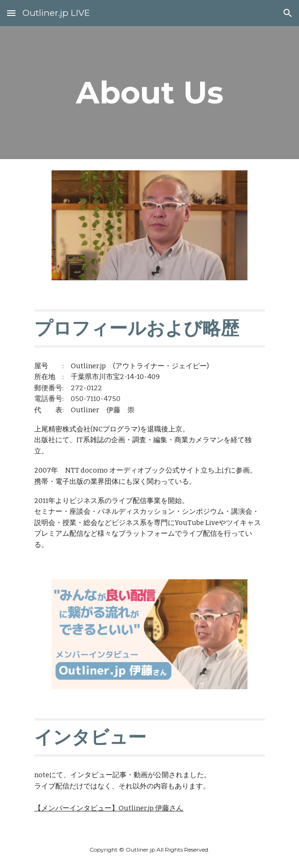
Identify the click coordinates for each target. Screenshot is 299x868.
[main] (149, 92)
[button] (11, 13)
